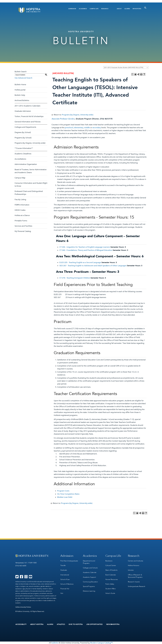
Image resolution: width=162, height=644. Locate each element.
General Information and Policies (28, 122)
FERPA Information (22, 205)
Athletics (61, 624)
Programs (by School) (23, 138)
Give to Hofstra (76, 624)
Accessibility (21, 624)
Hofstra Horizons (134, 565)
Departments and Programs (89, 562)
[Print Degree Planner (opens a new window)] (133, 74)
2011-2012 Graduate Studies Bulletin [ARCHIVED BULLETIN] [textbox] (124, 68)
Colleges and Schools (90, 568)
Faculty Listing (20, 200)
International (65, 575)
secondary (97, 128)
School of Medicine (67, 584)
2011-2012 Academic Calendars (27, 106)
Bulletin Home (20, 85)
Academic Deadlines (23, 154)
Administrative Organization (26, 164)
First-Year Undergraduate (69, 561)
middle (87, 128)
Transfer (63, 565)
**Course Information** (24, 148)
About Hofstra (37, 624)
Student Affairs (111, 589)
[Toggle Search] (145, 8)
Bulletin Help (20, 95)
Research (105, 9)
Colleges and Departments (25, 127)
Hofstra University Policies (23, 607)
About (119, 9)
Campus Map (20, 178)
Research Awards (134, 582)
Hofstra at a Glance (22, 215)
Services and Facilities (23, 226)
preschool (69, 128)
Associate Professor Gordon (63, 119)
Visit (62, 593)
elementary (79, 128)
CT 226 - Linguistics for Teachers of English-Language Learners (85, 247)
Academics (83, 9)
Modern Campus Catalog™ (101, 643)
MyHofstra (137, 9)
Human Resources (112, 579)
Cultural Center (111, 565)
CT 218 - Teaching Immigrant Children (75, 278)
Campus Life (94, 9)
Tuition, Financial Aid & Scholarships (29, 116)
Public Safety (110, 584)
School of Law (65, 579)
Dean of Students (111, 570)
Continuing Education (90, 582)
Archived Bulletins (22, 100)
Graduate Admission (23, 111)
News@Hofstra (113, 624)
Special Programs (89, 586)
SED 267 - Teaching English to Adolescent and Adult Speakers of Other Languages (93, 266)
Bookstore (109, 561)
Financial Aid (65, 589)
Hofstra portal (20, 90)
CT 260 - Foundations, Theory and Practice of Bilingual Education (86, 250)
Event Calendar (111, 575)
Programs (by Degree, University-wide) (30, 143)
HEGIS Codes (20, 210)
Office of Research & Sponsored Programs (135, 576)
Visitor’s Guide (110, 593)
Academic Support (89, 577)
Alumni (127, 9)
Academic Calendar (90, 572)
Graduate (64, 570)
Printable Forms (21, 221)
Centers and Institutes (136, 561)
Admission (72, 9)
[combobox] (126, 67)
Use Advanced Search (23, 78)
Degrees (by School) (23, 132)
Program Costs (63, 491)
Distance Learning (89, 591)
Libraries (131, 570)
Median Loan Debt (65, 497)
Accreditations (20, 159)
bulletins (55, 643)
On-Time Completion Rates (68, 494)
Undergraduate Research (137, 586)
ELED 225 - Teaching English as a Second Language (80, 262)
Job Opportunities (94, 624)
